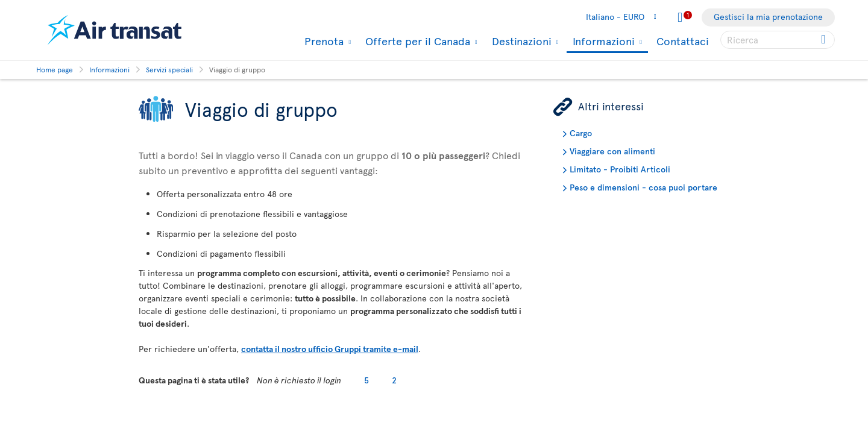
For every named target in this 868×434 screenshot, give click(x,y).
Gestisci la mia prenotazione (768, 17)
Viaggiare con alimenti (612, 151)
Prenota (322, 41)
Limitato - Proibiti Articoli (620, 169)
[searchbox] (778, 40)
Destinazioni (520, 41)
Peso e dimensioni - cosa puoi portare (643, 187)
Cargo (581, 133)
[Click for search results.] (824, 40)
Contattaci (683, 41)
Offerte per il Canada (416, 41)
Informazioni (602, 42)
